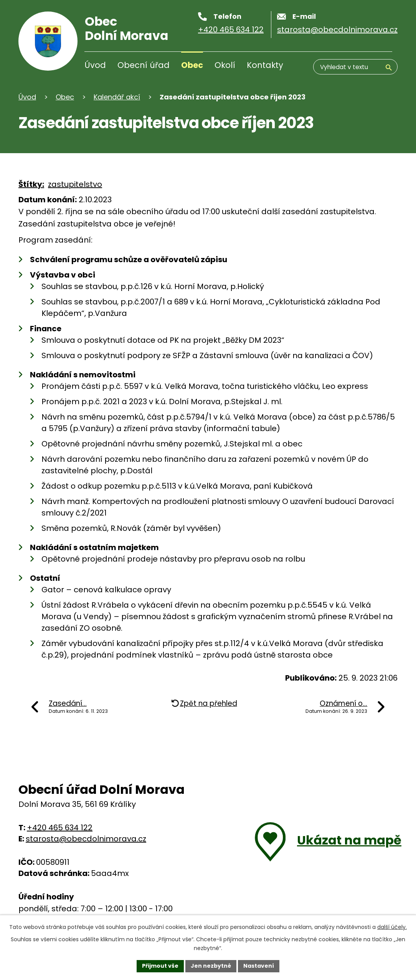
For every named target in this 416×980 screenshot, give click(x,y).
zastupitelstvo (75, 184)
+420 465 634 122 (60, 828)
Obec (192, 65)
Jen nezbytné (211, 966)
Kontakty (265, 65)
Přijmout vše (160, 966)
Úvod (95, 65)
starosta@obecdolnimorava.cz (86, 839)
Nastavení (259, 966)
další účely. (392, 927)
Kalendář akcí (117, 97)
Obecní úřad (144, 65)
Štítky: (31, 184)
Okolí (225, 65)
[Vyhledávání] (355, 67)
